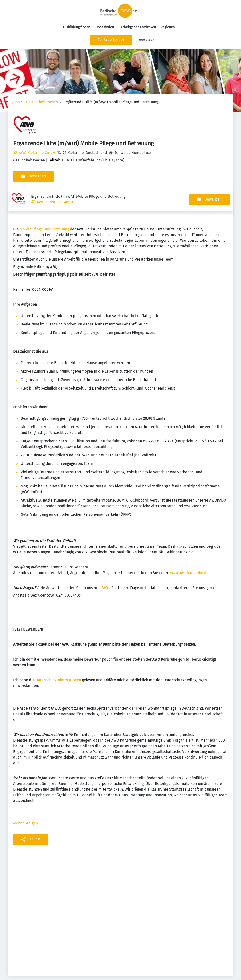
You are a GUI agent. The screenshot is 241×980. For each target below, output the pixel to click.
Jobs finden (105, 27)
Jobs (16, 102)
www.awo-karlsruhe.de (189, 549)
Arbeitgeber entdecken (138, 27)
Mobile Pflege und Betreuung (44, 206)
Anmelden (147, 40)
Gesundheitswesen (42, 102)
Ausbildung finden (76, 27)
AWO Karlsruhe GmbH (37, 153)
